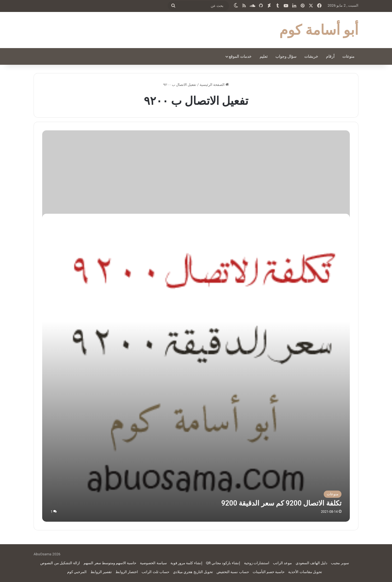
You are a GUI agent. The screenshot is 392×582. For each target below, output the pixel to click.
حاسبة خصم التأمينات (269, 572)
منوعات (348, 56)
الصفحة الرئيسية (214, 85)
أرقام (330, 56)
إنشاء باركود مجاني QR (223, 563)
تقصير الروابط (101, 572)
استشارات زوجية (257, 563)
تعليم (264, 56)
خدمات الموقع (240, 56)
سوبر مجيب (340, 563)
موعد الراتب (282, 563)
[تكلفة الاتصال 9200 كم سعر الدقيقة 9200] (196, 368)
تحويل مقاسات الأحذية (305, 572)
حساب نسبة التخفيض (233, 572)
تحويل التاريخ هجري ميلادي (193, 572)
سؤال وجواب (286, 56)
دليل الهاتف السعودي (311, 563)
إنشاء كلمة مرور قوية (186, 563)
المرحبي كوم (77, 572)
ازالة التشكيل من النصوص (60, 563)
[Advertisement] (196, 172)
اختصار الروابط (127, 572)
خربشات (311, 56)
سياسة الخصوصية (153, 563)
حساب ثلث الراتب (155, 572)
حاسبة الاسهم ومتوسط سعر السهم (110, 563)
